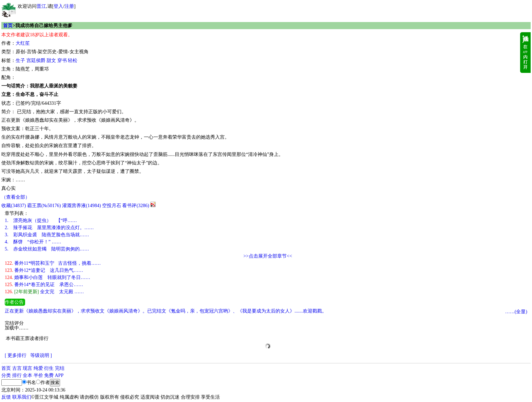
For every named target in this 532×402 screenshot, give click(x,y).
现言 (27, 368)
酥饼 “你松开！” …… (33, 242)
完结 (60, 368)
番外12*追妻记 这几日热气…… (44, 270)
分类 (6, 375)
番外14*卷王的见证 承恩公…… (44, 285)
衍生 (49, 368)
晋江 (41, 6)
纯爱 (38, 368)
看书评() (136, 206)
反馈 (6, 397)
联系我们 (22, 397)
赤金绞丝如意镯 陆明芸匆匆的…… (47, 249)
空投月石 (112, 206)
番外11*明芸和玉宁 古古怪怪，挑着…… (53, 263)
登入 (58, 6)
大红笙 (23, 43)
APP (59, 375)
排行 (17, 375)
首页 (8, 26)
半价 (38, 375)
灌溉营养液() (81, 206)
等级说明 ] (41, 355)
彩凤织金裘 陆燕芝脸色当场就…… (47, 235)
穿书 (62, 61)
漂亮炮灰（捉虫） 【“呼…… (41, 220)
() (14, 206)
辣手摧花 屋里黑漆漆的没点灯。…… (49, 228)
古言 (17, 368)
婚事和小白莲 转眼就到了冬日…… (47, 277)
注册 (69, 6)
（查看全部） (16, 197)
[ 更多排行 (16, 355)
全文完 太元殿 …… (44, 292)
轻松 (73, 61)
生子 (20, 61)
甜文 (51, 61)
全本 (27, 375)
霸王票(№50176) (44, 206)
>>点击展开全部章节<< (268, 256)
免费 (49, 375)
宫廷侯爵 (36, 61)
